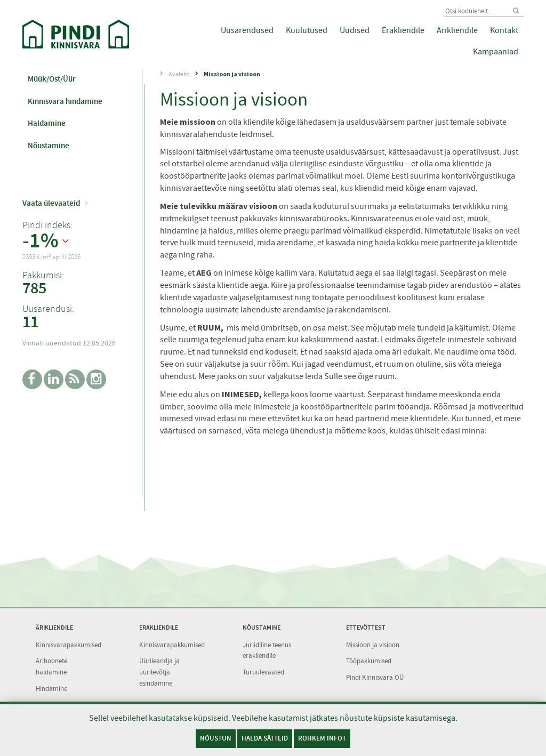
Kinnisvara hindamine (65, 101)
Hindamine (51, 689)
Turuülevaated (263, 672)
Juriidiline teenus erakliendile (267, 650)
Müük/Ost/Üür (52, 79)
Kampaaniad (496, 52)
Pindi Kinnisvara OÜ (375, 677)
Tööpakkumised (369, 661)
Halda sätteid (265, 738)
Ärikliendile (457, 30)
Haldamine (47, 123)
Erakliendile (403, 30)
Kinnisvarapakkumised (69, 645)
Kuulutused (307, 30)
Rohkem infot (322, 738)
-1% (41, 241)
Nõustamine (49, 146)
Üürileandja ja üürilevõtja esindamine (159, 672)
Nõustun (216, 738)
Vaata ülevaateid (51, 203)
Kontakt (504, 30)
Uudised (355, 30)
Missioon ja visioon (232, 74)
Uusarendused (247, 30)
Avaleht (179, 74)
